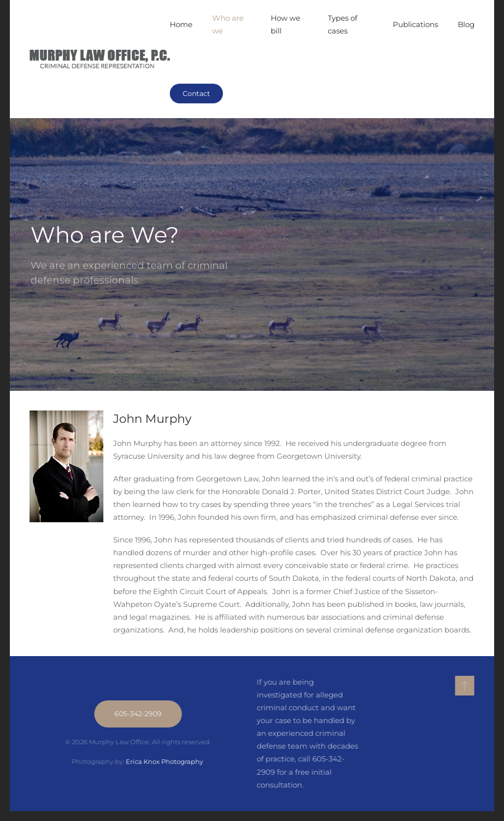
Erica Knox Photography (164, 761)
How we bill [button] (285, 24)
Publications (415, 24)
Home (181, 24)
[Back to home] (100, 59)
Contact (196, 94)
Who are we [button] (228, 24)
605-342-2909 (137, 714)
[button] (464, 686)
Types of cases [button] (343, 24)
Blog (466, 24)
